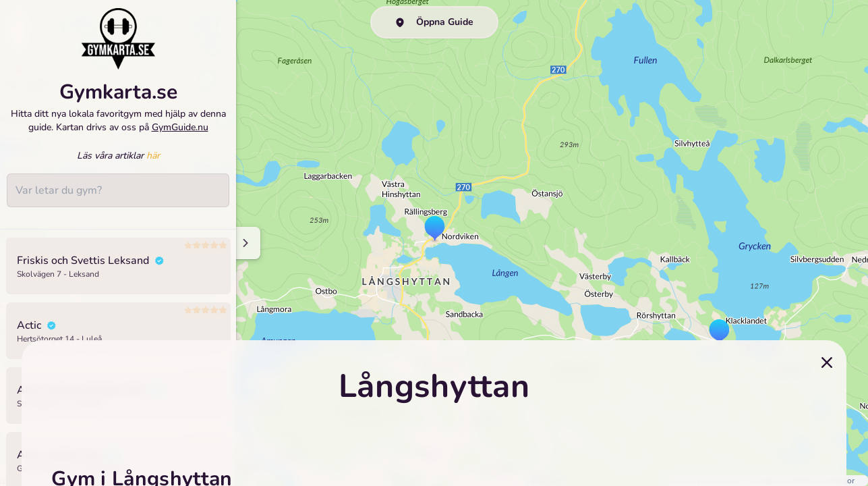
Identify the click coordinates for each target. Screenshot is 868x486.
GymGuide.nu (180, 129)
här (153, 158)
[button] (719, 333)
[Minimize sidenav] (244, 243)
